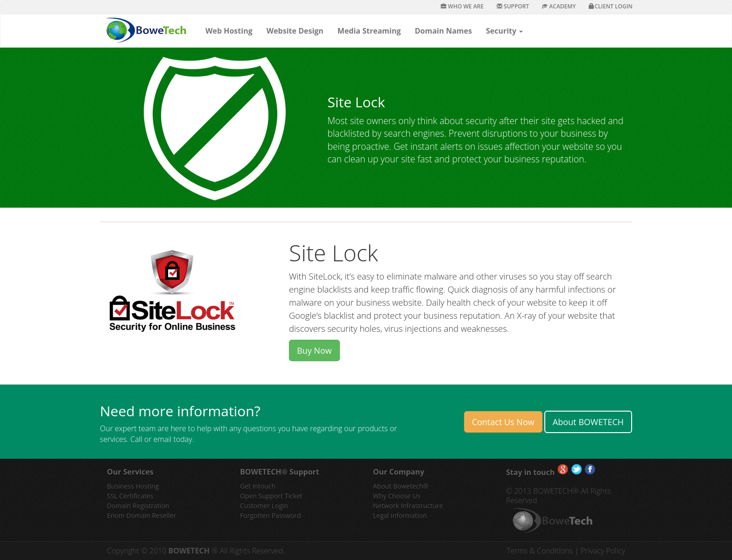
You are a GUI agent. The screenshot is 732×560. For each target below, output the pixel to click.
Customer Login (264, 506)
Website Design (295, 31)
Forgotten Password (271, 515)
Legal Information (400, 515)
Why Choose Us (397, 496)
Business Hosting (133, 486)
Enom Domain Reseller (141, 515)
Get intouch (258, 486)
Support (513, 6)
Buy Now (314, 350)
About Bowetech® (401, 486)
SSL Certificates (130, 496)
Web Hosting (229, 31)
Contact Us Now (503, 422)
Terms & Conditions (541, 551)
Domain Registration (138, 506)
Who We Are (462, 6)
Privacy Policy (603, 551)
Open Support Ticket (271, 496)
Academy (559, 6)
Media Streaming (369, 31)
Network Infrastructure (408, 506)
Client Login (611, 6)
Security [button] (504, 31)
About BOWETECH (588, 422)
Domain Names (443, 31)
